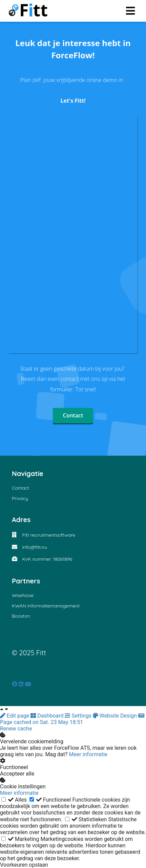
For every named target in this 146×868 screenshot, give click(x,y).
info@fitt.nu (35, 547)
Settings (79, 716)
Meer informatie (88, 754)
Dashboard (48, 716)
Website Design (116, 716)
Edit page (15, 716)
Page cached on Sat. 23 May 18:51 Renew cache (72, 722)
